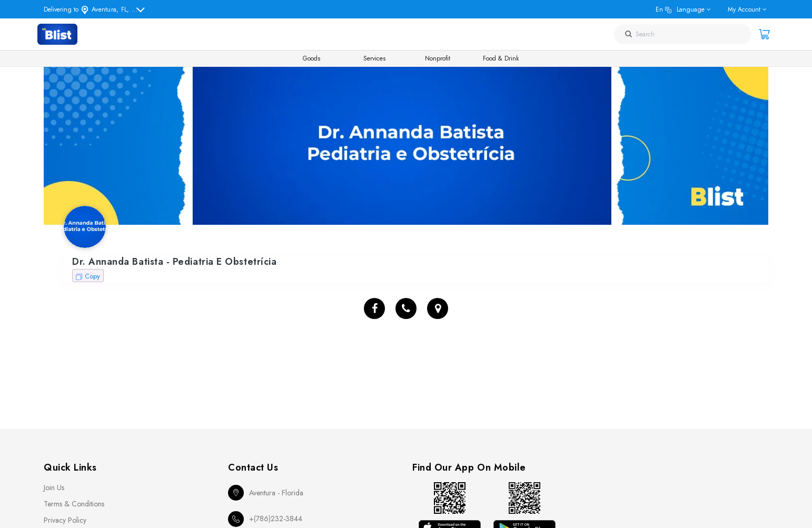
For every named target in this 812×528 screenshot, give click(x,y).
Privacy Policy (65, 520)
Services (374, 58)
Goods (311, 58)
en (680, 9)
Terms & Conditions (74, 504)
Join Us (54, 487)
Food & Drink (501, 58)
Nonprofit (438, 58)
